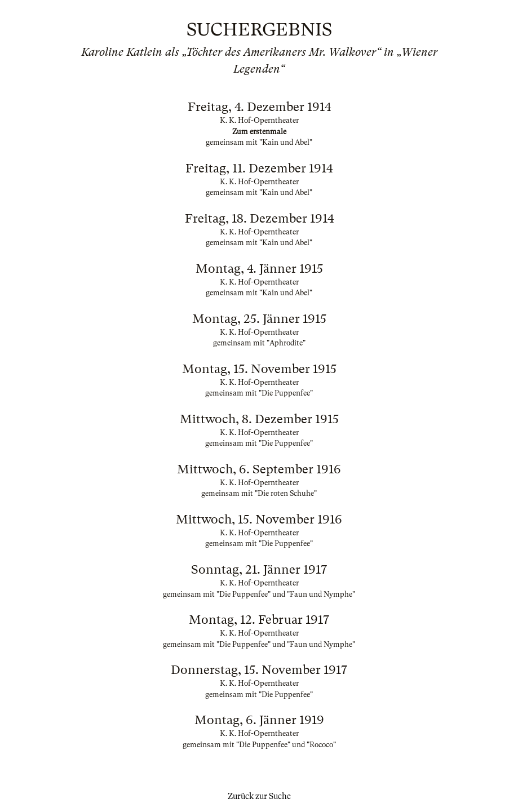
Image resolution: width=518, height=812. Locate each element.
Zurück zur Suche (259, 796)
